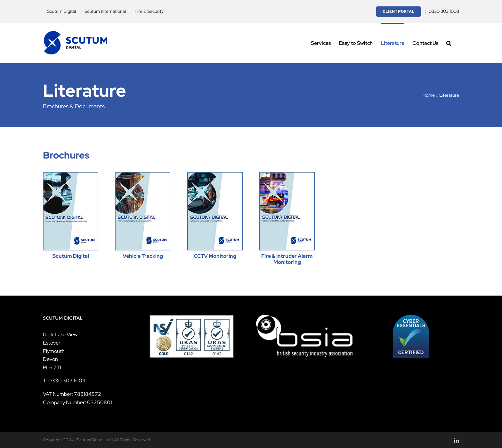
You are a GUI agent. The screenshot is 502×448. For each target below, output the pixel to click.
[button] (449, 43)
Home (429, 95)
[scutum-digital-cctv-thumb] (215, 174)
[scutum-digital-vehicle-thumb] (143, 174)
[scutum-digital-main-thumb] (71, 174)
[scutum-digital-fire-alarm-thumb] (287, 174)
